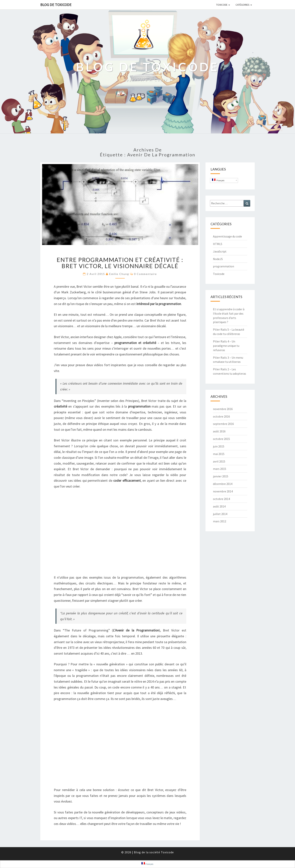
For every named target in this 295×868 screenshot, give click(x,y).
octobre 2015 (221, 439)
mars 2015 (220, 469)
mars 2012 (220, 521)
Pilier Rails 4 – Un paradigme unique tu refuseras (226, 346)
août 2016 (219, 431)
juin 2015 (219, 446)
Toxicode (223, 5)
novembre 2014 (223, 491)
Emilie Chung (119, 274)
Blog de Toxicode (56, 5)
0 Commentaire (145, 274)
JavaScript (220, 251)
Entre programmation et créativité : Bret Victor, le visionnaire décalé (120, 263)
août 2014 (219, 506)
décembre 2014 (223, 484)
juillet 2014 (220, 514)
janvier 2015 (221, 476)
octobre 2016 (221, 416)
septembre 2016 (223, 424)
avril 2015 (219, 461)
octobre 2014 (221, 499)
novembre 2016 (223, 409)
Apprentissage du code (227, 236)
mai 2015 (219, 454)
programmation (224, 266)
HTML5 (218, 244)
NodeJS (218, 259)
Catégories (244, 5)
